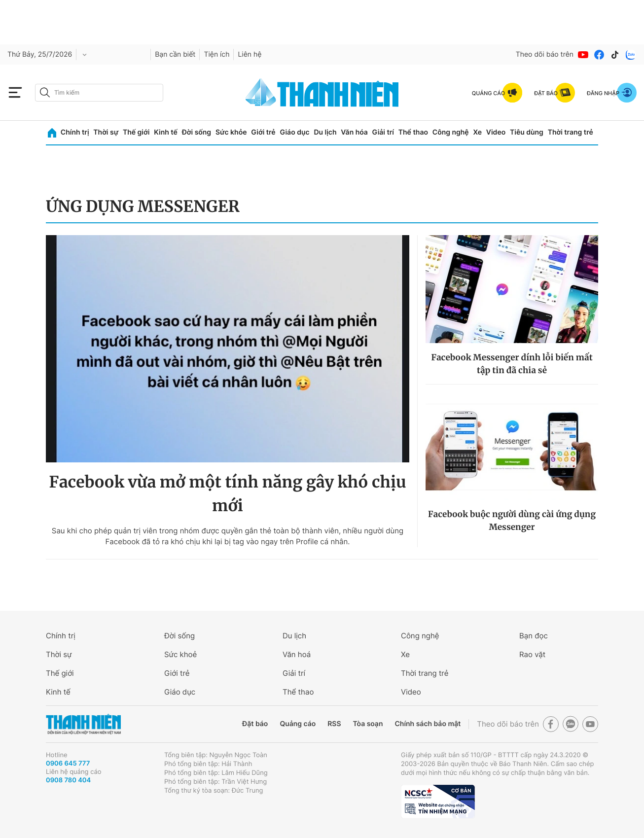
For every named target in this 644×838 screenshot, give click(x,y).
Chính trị (75, 132)
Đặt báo (255, 724)
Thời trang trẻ (571, 132)
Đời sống (197, 132)
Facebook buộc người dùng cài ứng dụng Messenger (512, 521)
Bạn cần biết (175, 54)
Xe (477, 132)
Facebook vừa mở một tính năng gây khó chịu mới (227, 494)
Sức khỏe (231, 132)
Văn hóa (354, 132)
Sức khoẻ (180, 654)
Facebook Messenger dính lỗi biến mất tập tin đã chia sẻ (512, 364)
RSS (334, 724)
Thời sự (106, 132)
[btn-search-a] (45, 92)
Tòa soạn (368, 724)
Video (496, 132)
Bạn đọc (534, 636)
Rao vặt (532, 654)
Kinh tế (166, 132)
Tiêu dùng (527, 132)
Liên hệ (250, 54)
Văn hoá (297, 654)
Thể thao (413, 132)
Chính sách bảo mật (428, 724)
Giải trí (383, 132)
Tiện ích (216, 54)
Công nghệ (451, 132)
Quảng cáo (298, 724)
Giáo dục (294, 132)
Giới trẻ (263, 132)
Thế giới (136, 132)
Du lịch (325, 132)
